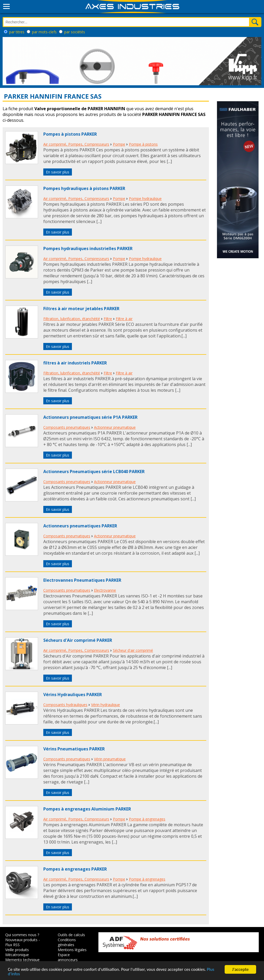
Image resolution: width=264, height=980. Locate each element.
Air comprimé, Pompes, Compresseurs (76, 144)
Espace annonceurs (68, 957)
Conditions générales (67, 942)
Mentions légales (72, 950)
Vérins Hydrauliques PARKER (73, 695)
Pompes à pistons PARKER (70, 134)
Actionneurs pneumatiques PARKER (80, 526)
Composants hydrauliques (65, 705)
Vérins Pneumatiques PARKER (74, 749)
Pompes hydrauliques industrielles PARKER (88, 248)
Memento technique (22, 960)
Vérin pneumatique (110, 759)
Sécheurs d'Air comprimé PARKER (78, 640)
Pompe (119, 144)
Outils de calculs (71, 935)
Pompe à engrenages (147, 819)
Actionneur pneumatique (115, 427)
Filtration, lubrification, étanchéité (72, 319)
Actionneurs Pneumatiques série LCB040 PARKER (94, 472)
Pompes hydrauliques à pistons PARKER (84, 188)
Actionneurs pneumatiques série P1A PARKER (90, 417)
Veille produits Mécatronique (17, 952)
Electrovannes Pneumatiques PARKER (82, 580)
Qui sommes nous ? (22, 935)
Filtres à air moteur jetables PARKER (81, 309)
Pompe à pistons (143, 144)
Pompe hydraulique (145, 198)
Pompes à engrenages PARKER (75, 869)
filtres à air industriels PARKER (75, 363)
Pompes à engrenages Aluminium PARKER (87, 809)
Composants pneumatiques (67, 427)
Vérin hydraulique (105, 705)
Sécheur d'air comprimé (133, 650)
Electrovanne (105, 590)
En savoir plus (58, 172)
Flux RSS (12, 945)
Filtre (108, 319)
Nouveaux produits (21, 940)
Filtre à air (124, 319)
